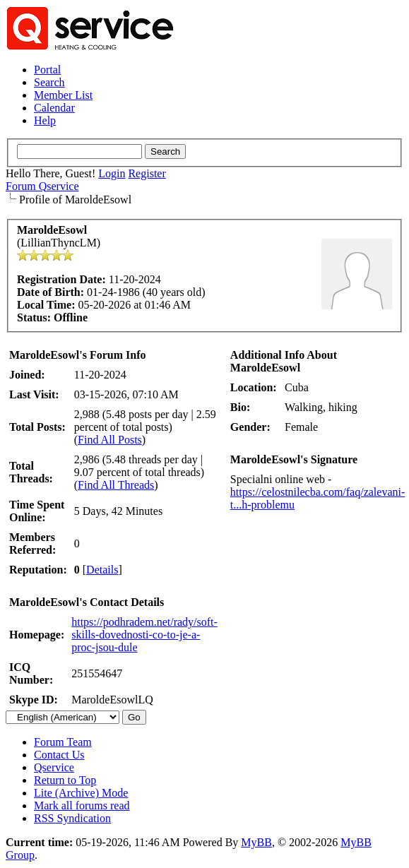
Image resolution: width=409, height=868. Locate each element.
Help (45, 120)
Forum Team (63, 742)
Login (112, 173)
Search (49, 82)
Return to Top (65, 780)
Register (147, 173)
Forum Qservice (42, 186)
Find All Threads (116, 485)
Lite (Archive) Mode (81, 793)
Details (102, 570)
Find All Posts (110, 440)
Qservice (54, 767)
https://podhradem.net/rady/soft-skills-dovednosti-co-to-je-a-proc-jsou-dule (144, 635)
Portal (47, 70)
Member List (63, 95)
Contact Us (59, 755)
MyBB (256, 842)
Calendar (54, 108)
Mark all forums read (82, 805)
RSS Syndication (72, 818)
